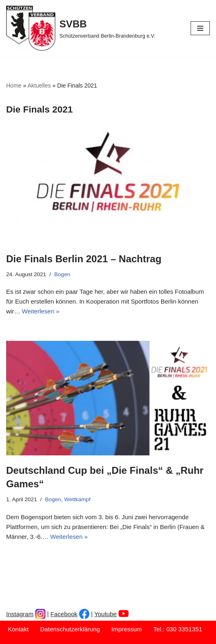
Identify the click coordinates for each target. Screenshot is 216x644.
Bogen (62, 274)
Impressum (127, 629)
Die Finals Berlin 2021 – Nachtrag (84, 259)
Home (14, 86)
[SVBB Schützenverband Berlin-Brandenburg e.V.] (81, 28)
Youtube (106, 614)
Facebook (64, 614)
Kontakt (18, 629)
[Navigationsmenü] (200, 28)
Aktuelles (39, 86)
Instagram (20, 614)
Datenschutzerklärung (70, 629)
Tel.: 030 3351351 (178, 629)
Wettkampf (77, 499)
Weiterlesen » (40, 311)
